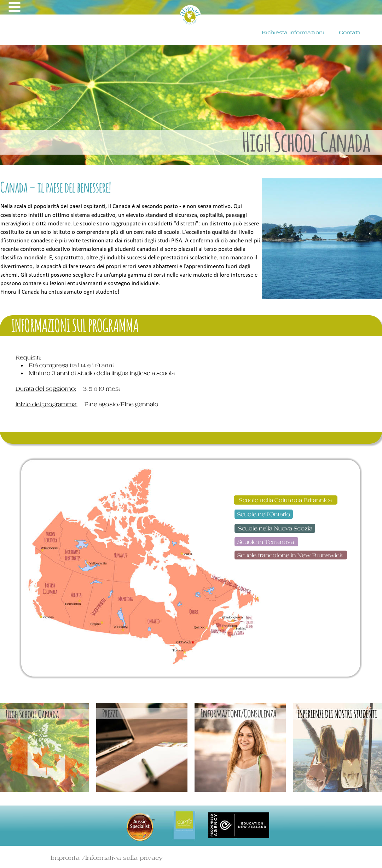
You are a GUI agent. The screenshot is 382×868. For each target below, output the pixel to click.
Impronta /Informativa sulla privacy (107, 858)
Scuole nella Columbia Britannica (286, 500)
